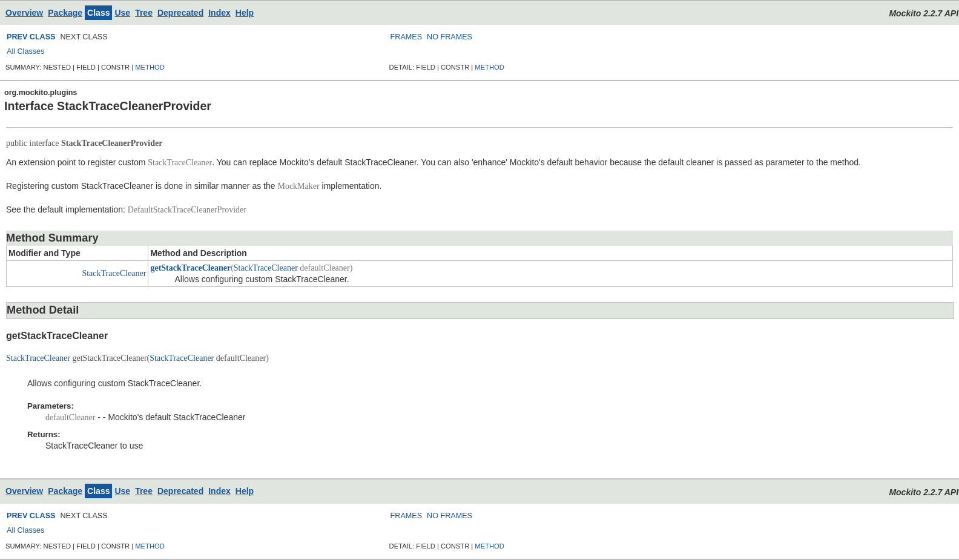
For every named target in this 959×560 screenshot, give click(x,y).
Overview (24, 13)
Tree (144, 13)
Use (122, 13)
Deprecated (180, 13)
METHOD (150, 67)
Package (65, 13)
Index (219, 13)
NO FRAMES (450, 37)
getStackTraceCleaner (190, 268)
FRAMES (406, 37)
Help (245, 13)
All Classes (25, 51)
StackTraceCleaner (114, 273)
